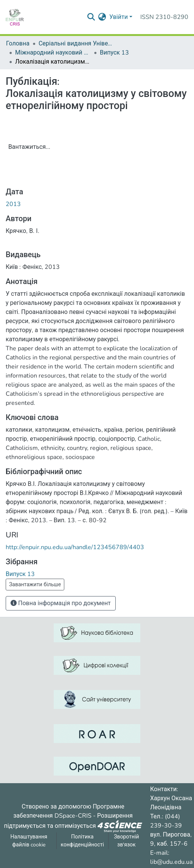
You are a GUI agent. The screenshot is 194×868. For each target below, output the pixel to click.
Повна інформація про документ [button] (61, 603)
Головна (18, 44)
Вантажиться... (29, 147)
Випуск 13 (114, 53)
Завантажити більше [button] (35, 585)
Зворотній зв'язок (126, 841)
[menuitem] (102, 17)
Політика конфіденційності (82, 841)
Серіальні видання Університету (76, 44)
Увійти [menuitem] (119, 17)
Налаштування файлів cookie (29, 841)
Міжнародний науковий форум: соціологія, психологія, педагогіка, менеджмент (53, 53)
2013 (13, 204)
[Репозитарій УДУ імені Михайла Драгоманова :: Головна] (15, 17)
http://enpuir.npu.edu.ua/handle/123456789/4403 (75, 547)
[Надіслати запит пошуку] (91, 17)
